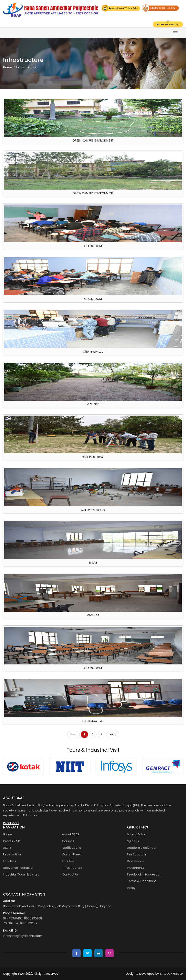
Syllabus (133, 841)
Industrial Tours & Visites (21, 874)
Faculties (10, 861)
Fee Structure (137, 854)
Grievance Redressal (18, 868)
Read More (11, 823)
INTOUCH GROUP (171, 974)
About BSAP (71, 834)
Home (7, 67)
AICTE (7, 848)
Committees (71, 854)
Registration (12, 854)
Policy (131, 888)
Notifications (71, 848)
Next (113, 734)
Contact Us (70, 874)
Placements (136, 868)
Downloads (135, 861)
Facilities (68, 861)
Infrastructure (72, 868)
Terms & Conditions (142, 881)
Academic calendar (142, 848)
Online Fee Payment (168, 24)
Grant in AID (12, 841)
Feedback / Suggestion (144, 874)
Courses (68, 841)
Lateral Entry (136, 834)
